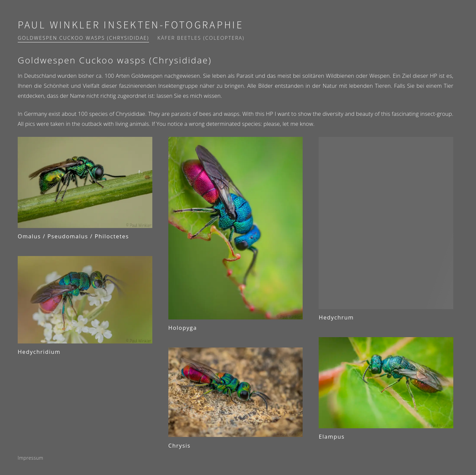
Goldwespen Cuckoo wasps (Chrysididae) (83, 38)
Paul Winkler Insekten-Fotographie (131, 25)
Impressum (31, 458)
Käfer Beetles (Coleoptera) (201, 38)
